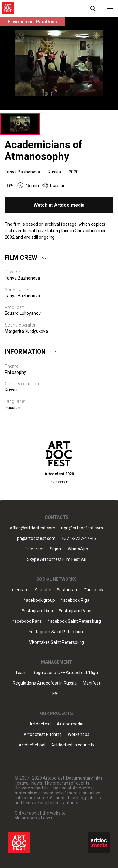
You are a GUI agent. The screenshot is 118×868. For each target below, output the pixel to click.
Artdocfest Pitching (43, 735)
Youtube (43, 590)
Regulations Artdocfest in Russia (45, 683)
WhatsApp (78, 549)
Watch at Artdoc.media (59, 205)
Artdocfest (40, 724)
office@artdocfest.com (33, 528)
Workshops (79, 735)
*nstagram (68, 590)
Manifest (91, 683)
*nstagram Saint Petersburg (57, 632)
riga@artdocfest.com (82, 528)
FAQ (57, 694)
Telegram (34, 549)
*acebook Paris (27, 621)
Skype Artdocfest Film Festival (57, 560)
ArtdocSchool (32, 745)
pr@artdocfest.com (36, 539)
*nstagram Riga (38, 611)
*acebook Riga (75, 600)
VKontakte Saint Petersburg (57, 642)
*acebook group (39, 600)
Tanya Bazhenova (22, 172)
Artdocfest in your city (73, 745)
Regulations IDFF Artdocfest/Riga (65, 673)
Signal (56, 549)
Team (21, 673)
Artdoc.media (70, 724)
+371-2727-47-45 (79, 539)
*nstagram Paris (75, 611)
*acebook (94, 590)
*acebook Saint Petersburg (74, 621)
